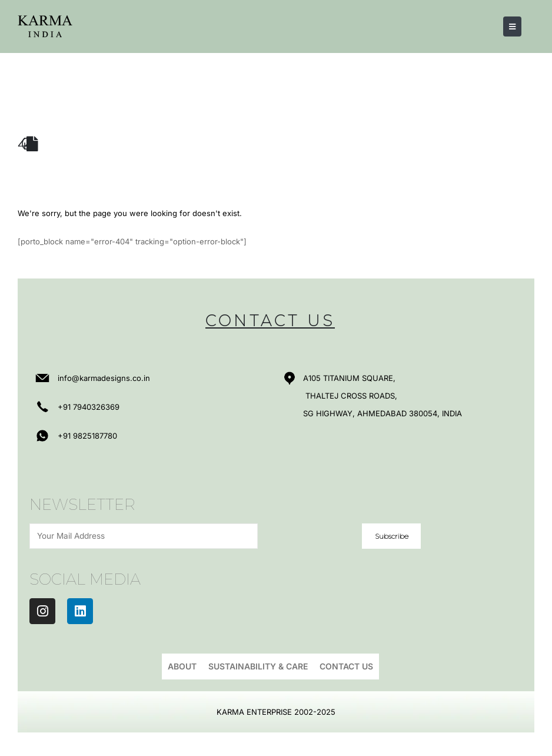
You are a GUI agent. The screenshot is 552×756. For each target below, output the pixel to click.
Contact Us (346, 666)
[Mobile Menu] (512, 26)
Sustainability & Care (258, 666)
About (182, 666)
